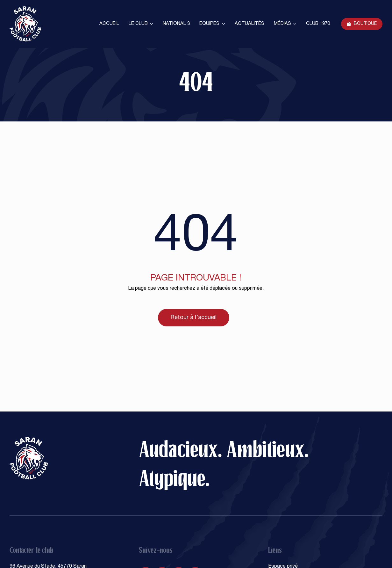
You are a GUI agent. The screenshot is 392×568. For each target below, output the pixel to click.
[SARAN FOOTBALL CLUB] (25, 9)
